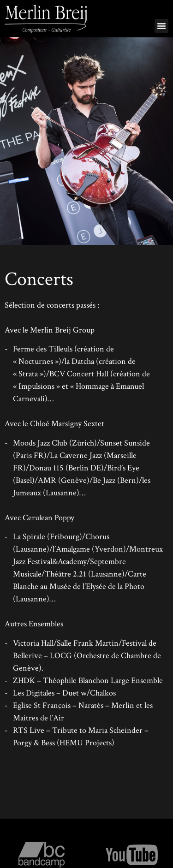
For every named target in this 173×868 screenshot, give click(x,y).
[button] (161, 26)
